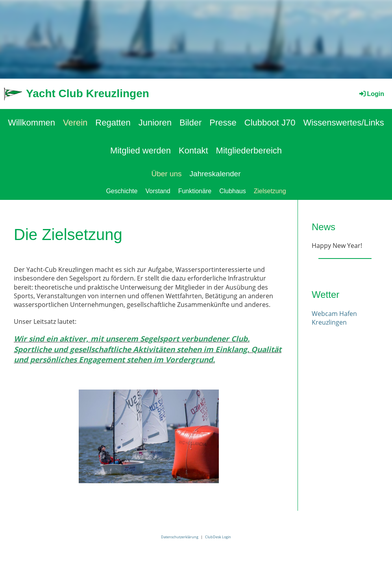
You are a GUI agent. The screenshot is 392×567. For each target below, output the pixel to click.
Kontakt (193, 151)
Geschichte (122, 191)
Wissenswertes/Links (343, 123)
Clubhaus (233, 191)
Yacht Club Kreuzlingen (88, 93)
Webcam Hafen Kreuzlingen (334, 318)
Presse (223, 123)
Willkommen (31, 123)
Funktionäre (195, 191)
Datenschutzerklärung (180, 537)
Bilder (190, 123)
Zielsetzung (270, 191)
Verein (75, 123)
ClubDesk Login (218, 537)
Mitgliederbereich (249, 151)
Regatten (113, 123)
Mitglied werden (141, 151)
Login (371, 94)
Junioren (155, 123)
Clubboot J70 (270, 123)
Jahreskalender (215, 174)
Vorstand (158, 191)
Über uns (166, 174)
